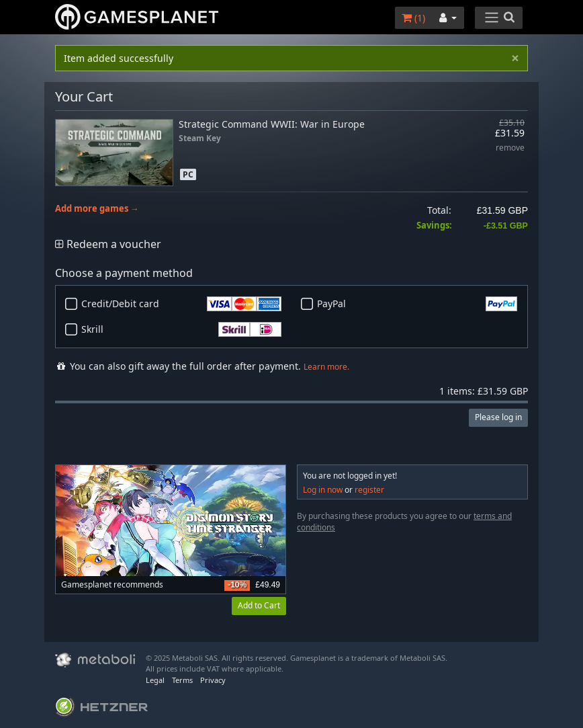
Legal (155, 680)
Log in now (323, 490)
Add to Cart (259, 605)
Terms (182, 680)
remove (510, 148)
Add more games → (97, 209)
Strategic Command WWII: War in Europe (272, 124)
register (369, 490)
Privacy (213, 680)
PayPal (417, 304)
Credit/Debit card (181, 304)
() (413, 18)
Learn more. (326, 367)
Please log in (498, 417)
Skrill (181, 329)
